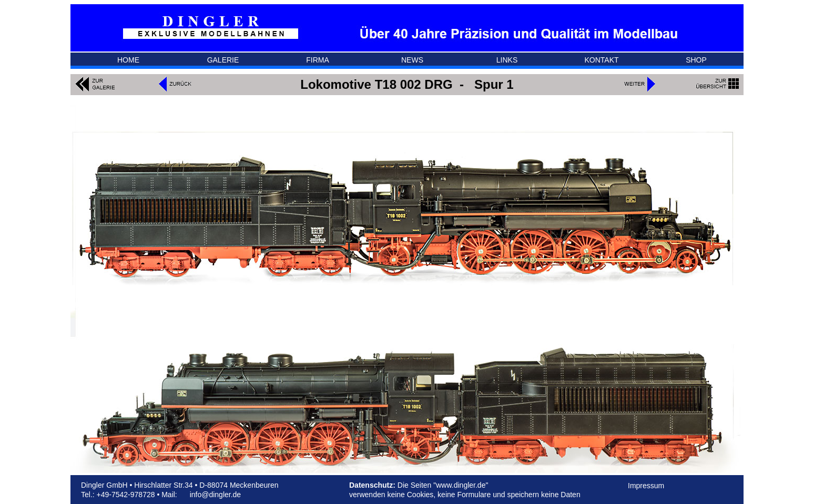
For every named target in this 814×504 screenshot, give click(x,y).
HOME (128, 60)
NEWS (412, 60)
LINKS (507, 60)
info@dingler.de (216, 495)
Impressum (646, 486)
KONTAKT (601, 60)
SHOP (696, 60)
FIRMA (318, 60)
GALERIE (223, 60)
